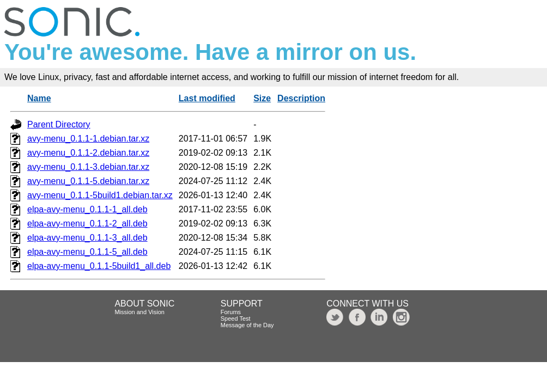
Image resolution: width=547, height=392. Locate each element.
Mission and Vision (139, 312)
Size (262, 98)
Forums (231, 312)
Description (301, 98)
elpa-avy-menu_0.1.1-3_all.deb (87, 238)
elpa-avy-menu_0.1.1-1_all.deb (87, 209)
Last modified (207, 98)
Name (39, 98)
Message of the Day (247, 325)
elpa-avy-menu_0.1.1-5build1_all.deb (99, 266)
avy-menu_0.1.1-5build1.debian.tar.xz (100, 195)
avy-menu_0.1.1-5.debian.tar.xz (88, 181)
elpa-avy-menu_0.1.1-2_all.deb (87, 223)
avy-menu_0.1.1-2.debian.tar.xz (88, 153)
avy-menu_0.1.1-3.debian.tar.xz (88, 167)
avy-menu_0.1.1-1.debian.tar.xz (88, 139)
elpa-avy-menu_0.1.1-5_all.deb (87, 252)
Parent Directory (59, 124)
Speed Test (236, 318)
